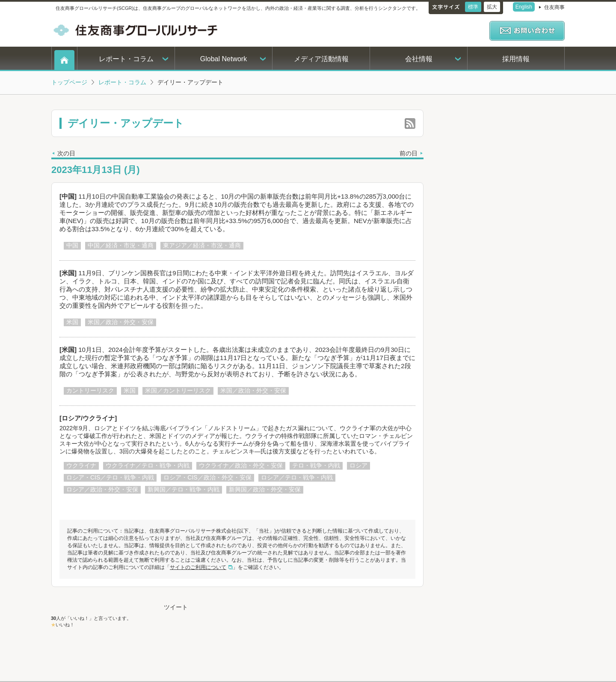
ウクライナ (81, 465)
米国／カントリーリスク (178, 390)
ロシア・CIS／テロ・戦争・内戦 (110, 477)
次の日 (66, 153)
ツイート (176, 607)
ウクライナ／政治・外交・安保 (241, 465)
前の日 (409, 153)
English (524, 7)
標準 (473, 7)
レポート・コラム (126, 59)
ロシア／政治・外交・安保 (102, 489)
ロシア (358, 465)
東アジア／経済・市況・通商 (202, 245)
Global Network (224, 59)
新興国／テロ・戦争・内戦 (184, 489)
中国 (72, 245)
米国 (72, 322)
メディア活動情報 (321, 59)
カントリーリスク (90, 390)
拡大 (492, 7)
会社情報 (419, 59)
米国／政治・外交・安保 (121, 322)
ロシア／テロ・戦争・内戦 (297, 477)
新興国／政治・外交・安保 (265, 489)
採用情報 (516, 59)
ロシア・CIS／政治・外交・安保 (207, 477)
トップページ (69, 82)
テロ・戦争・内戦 (316, 465)
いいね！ (65, 625)
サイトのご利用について (198, 567)
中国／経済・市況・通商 (121, 245)
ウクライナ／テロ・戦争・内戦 (148, 465)
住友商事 (554, 7)
